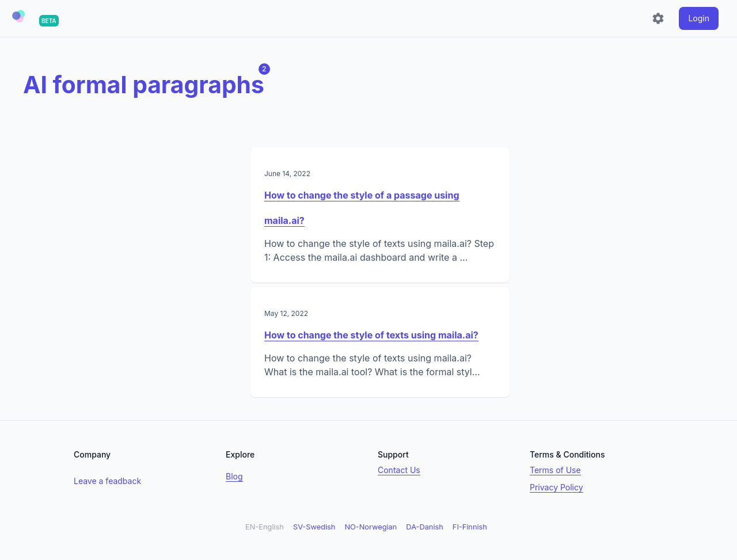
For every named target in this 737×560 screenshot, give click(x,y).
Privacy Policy (556, 487)
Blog (234, 476)
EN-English (265, 527)
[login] (699, 18)
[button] (18, 16)
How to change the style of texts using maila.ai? (371, 335)
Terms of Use (555, 470)
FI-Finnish (470, 527)
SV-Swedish (314, 527)
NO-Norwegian (371, 527)
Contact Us (399, 470)
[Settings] (658, 18)
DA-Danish (424, 527)
